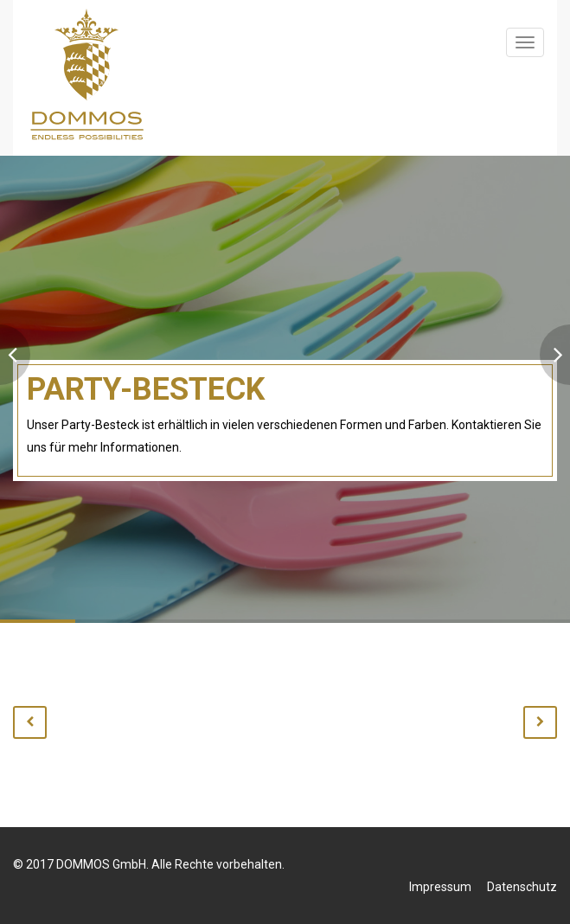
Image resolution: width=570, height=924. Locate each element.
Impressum (440, 887)
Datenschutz (522, 887)
